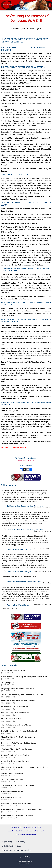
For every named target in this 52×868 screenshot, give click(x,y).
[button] (50, 5)
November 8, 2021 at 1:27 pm (43, 571)
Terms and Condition (25, 864)
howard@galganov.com (26, 460)
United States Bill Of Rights (12, 846)
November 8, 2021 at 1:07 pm (43, 508)
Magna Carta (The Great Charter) (13, 842)
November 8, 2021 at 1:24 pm (43, 549)
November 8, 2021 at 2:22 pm (43, 583)
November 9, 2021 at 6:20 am (43, 605)
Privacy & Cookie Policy (25, 861)
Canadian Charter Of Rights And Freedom (16, 850)
